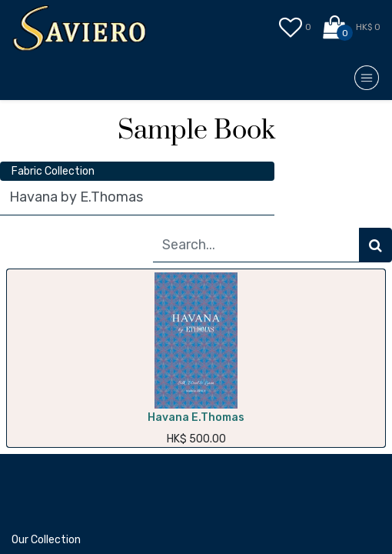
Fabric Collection (53, 171)
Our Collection (46, 540)
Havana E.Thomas (196, 417)
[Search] (375, 245)
